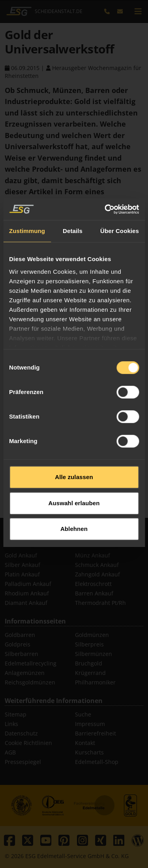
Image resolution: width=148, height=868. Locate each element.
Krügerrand (90, 673)
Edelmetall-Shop (97, 762)
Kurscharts (89, 752)
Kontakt (85, 743)
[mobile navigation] (138, 11)
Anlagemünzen (25, 673)
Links (11, 724)
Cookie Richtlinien (28, 743)
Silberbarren (22, 654)
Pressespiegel (23, 762)
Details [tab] (73, 293)
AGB (10, 752)
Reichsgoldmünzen (30, 682)
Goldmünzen (92, 635)
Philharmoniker (95, 682)
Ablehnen (74, 590)
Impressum (90, 724)
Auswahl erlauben (74, 564)
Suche (83, 714)
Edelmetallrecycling (31, 663)
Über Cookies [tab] (120, 293)
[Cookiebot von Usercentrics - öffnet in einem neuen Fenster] (105, 271)
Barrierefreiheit (96, 733)
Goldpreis (18, 644)
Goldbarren (20, 635)
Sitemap (16, 714)
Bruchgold (89, 663)
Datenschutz (21, 733)
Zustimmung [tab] (27, 293)
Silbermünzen (94, 654)
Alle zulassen (74, 539)
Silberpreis (89, 644)
